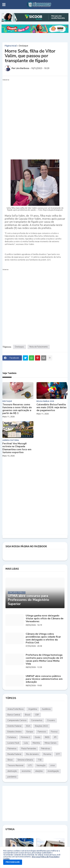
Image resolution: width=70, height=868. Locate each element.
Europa (30, 732)
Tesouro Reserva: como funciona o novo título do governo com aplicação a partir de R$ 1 (17, 409)
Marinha (36, 743)
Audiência (46, 709)
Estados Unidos (15, 732)
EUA (28, 726)
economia (26, 771)
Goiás (38, 737)
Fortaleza (12, 737)
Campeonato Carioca (17, 720)
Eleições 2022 (41, 726)
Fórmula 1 (25, 737)
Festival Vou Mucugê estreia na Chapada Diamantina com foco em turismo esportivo (17, 448)
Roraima (47, 754)
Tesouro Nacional (15, 765)
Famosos (42, 732)
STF (58, 754)
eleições (39, 771)
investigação (53, 771)
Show (10, 760)
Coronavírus (37, 720)
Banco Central (14, 715)
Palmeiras (12, 749)
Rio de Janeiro (32, 754)
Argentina (33, 709)
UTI (30, 765)
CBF (37, 715)
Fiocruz (54, 732)
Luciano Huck (13, 743)
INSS (47, 737)
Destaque (24, 46)
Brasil (28, 715)
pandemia (12, 777)
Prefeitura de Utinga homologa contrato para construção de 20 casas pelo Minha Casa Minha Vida (44, 659)
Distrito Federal (14, 726)
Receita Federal (14, 754)
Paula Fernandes (29, 749)
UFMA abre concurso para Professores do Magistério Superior (28, 600)
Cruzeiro (51, 720)
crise (52, 765)
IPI (55, 737)
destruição (12, 771)
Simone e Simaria (25, 760)
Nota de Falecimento (39, 347)
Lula (26, 743)
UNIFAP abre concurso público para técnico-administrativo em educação (44, 679)
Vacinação (41, 765)
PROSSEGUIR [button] (13, 862)
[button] (4, 5)
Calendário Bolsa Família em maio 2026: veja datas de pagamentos (52, 408)
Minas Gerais (51, 743)
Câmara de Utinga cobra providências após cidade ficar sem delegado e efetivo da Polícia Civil (43, 638)
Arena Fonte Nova (15, 709)
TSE (40, 760)
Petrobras (46, 749)
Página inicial (11, 46)
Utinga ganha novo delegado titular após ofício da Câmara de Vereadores (45, 619)
